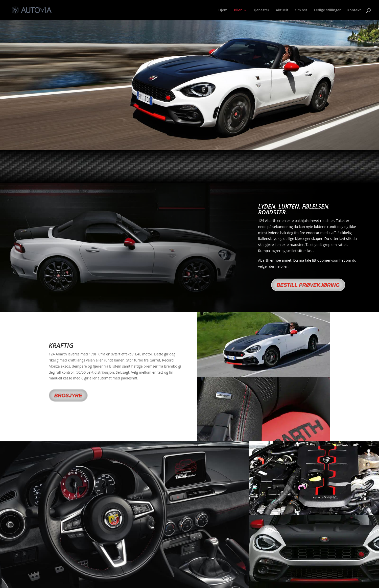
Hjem (223, 10)
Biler (238, 10)
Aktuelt (282, 10)
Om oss (301, 10)
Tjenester (261, 10)
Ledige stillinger (327, 10)
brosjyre (68, 395)
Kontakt (354, 10)
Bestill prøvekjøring (308, 285)
